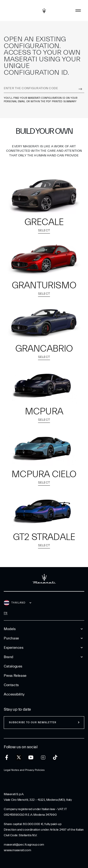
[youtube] (31, 757)
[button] (44, 206)
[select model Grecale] (44, 196)
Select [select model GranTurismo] (44, 294)
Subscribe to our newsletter (33, 722)
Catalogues (13, 666)
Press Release (15, 676)
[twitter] (19, 758)
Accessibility (14, 694)
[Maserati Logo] (44, 11)
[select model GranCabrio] (44, 322)
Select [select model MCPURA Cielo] (44, 483)
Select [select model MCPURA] (44, 420)
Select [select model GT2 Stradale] (44, 546)
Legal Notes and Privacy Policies (24, 770)
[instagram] (43, 757)
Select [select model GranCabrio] (44, 358)
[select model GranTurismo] (44, 259)
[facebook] (7, 757)
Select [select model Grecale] (44, 231)
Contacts (11, 685)
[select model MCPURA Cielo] (44, 448)
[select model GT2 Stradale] (44, 511)
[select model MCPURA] (44, 385)
